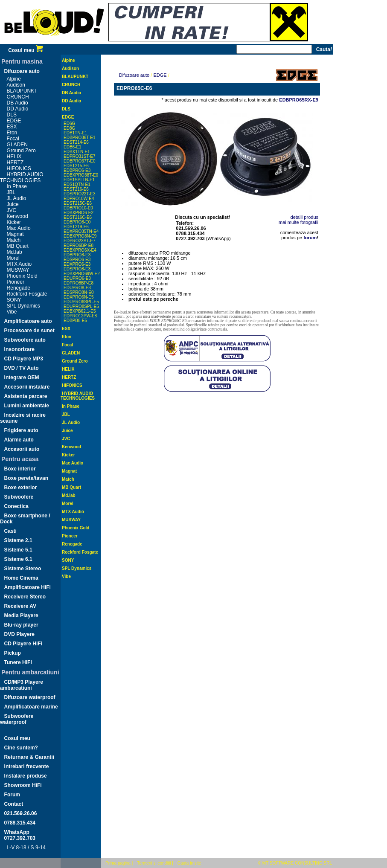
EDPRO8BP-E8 (79, 283)
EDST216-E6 (76, 189)
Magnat (15, 234)
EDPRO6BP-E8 (79, 245)
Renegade (19, 288)
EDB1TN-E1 (75, 133)
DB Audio (17, 103)
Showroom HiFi (23, 785)
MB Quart (18, 246)
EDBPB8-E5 (75, 321)
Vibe (12, 312)
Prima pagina (118, 863)
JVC (12, 210)
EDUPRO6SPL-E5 (81, 302)
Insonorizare (19, 349)
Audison (16, 85)
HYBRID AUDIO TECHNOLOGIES (22, 177)
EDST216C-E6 (78, 217)
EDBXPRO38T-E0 (81, 175)
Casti (10, 531)
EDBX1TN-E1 (77, 152)
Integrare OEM (22, 377)
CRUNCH (18, 97)
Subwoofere (19, 497)
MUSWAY (18, 270)
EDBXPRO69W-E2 (82, 274)
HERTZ (15, 163)
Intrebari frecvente (27, 766)
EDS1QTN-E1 (77, 184)
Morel (13, 258)
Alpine (14, 79)
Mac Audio (19, 228)
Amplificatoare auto (28, 321)
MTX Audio (19, 264)
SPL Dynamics (23, 306)
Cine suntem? (21, 748)
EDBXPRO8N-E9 (80, 236)
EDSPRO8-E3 (77, 269)
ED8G (69, 128)
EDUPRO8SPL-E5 (81, 306)
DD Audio (18, 109)
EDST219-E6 (76, 227)
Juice (13, 204)
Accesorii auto (22, 449)
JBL (11, 192)
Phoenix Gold (22, 276)
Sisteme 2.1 (18, 540)
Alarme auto (19, 440)
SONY (14, 300)
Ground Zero (21, 151)
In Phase (17, 186)
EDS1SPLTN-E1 (79, 180)
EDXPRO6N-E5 (79, 297)
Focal (13, 139)
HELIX (14, 157)
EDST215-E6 (76, 166)
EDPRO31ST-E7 (79, 156)
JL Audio (17, 198)
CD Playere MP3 (24, 359)
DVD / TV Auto (22, 368)
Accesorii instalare (27, 387)
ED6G (69, 123)
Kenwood (17, 216)
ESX (12, 127)
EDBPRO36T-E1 (79, 138)
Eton (12, 133)
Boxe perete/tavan (26, 478)
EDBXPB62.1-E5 (80, 311)
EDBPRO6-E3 (77, 170)
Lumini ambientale (27, 406)
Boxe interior (20, 469)
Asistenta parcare (26, 396)
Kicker (14, 222)
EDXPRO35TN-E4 (81, 231)
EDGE (14, 121)
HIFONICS (19, 168)
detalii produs (304, 217)
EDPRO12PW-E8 (80, 316)
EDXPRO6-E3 (77, 264)
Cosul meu (25, 50)
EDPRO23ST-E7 (79, 241)
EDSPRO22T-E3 (79, 194)
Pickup (13, 653)
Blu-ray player (21, 625)
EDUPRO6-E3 (77, 278)
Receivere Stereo (25, 597)
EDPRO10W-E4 (79, 199)
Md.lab (15, 252)
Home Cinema (21, 578)
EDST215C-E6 (78, 203)
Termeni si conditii (154, 863)
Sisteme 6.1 (18, 559)
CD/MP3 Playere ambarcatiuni (22, 685)
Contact (14, 804)
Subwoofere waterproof (17, 719)
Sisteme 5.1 (18, 550)
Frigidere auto (21, 430)
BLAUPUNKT (22, 91)
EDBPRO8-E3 (77, 255)
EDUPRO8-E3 (77, 288)
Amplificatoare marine (31, 707)
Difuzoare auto (22, 71)
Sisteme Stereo (23, 569)
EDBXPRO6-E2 (79, 213)
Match (14, 240)
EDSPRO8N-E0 (79, 292)
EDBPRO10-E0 (78, 208)
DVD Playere (19, 634)
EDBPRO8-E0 (77, 222)
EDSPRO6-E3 (77, 260)
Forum (12, 795)
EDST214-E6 (76, 142)
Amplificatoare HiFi (28, 587)
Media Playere (21, 615)
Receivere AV (20, 606)
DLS (12, 115)
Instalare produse (26, 776)
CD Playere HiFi (23, 644)
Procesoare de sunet (29, 331)
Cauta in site (189, 863)
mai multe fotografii (298, 222)
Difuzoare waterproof (30, 697)
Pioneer (16, 282)
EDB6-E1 (73, 147)
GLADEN (17, 145)
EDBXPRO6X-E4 (80, 250)
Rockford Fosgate (27, 294)
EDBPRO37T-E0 (79, 161)
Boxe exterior (21, 488)
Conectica (16, 506)
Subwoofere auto (25, 340)
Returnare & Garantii (29, 757)
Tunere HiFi (18, 662)
